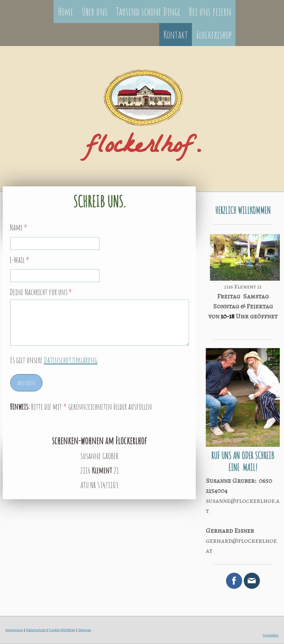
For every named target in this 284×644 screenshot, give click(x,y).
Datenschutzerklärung (71, 360)
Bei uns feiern (210, 11)
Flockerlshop (214, 34)
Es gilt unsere (54, 360)
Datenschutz (36, 630)
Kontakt (176, 34)
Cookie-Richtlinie (62, 630)
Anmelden (270, 635)
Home (65, 11)
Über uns (94, 11)
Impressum (14, 630)
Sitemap (85, 630)
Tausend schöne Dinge (148, 11)
